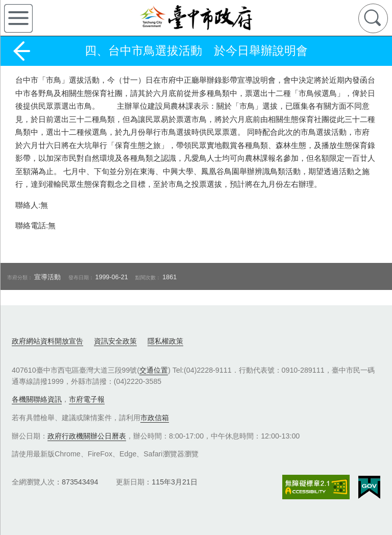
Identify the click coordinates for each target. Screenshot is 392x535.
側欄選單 (18, 18)
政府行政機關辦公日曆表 (87, 436)
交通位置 (154, 370)
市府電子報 (87, 399)
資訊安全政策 (115, 341)
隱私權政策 (165, 341)
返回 (21, 51)
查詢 (373, 18)
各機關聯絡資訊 (37, 399)
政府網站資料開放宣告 (47, 341)
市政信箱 (155, 418)
